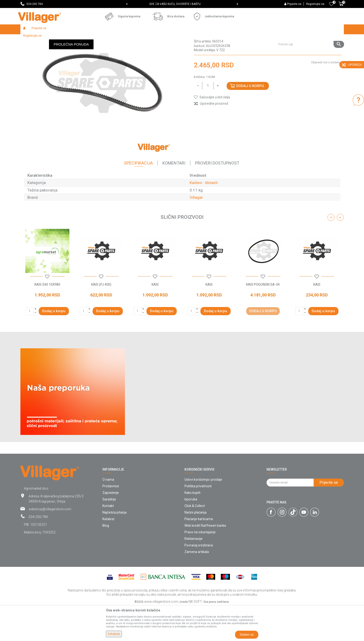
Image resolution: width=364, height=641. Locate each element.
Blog (106, 560)
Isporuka (191, 534)
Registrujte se (315, 4)
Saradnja (109, 534)
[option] (182, 4)
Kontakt (108, 540)
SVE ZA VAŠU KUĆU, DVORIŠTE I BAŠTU (182, 4)
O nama (108, 514)
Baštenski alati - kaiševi (110, 39)
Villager (196, 232)
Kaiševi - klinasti (140, 39)
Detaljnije (114, 634)
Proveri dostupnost (217, 197)
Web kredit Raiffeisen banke (205, 560)
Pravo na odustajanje (200, 566)
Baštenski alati (81, 39)
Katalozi (108, 553)
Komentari (174, 197)
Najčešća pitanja (114, 547)
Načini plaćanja (195, 547)
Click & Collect (195, 540)
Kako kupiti (192, 527)
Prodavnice (111, 520)
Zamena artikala (197, 586)
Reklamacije (193, 573)
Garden (63, 39)
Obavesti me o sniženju (326, 97)
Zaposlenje (111, 527)
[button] (309, 29)
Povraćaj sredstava (199, 580)
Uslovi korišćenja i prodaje (203, 514)
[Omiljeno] (331, 4)
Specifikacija (138, 197)
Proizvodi (48, 39)
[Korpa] (341, 6)
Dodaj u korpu (250, 120)
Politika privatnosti (198, 520)
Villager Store (29, 39)
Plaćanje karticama (199, 553)
